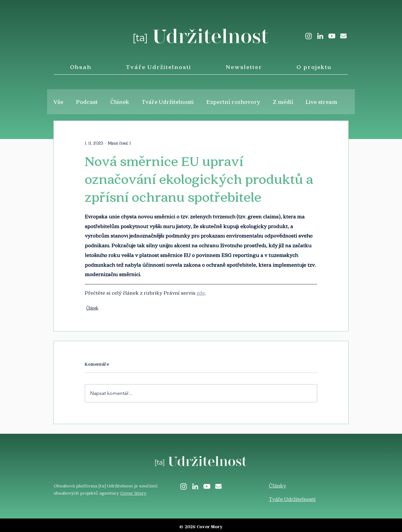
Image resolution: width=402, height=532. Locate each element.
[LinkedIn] (320, 36)
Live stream (322, 102)
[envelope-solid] (343, 36)
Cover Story (133, 493)
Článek (120, 102)
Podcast (87, 102)
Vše (58, 102)
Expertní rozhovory (233, 102)
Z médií (283, 102)
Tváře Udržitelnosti (168, 102)
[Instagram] (309, 36)
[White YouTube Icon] (332, 36)
